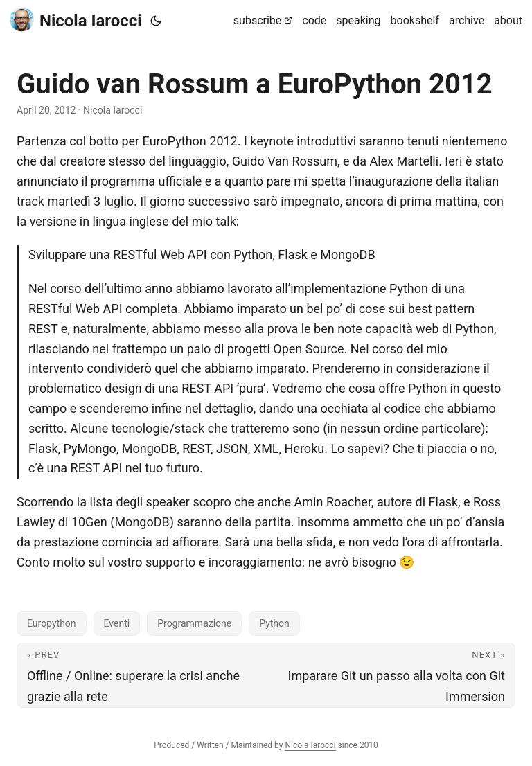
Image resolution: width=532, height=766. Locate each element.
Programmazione (194, 623)
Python (274, 623)
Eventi (117, 623)
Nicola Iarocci (76, 20)
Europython (52, 623)
